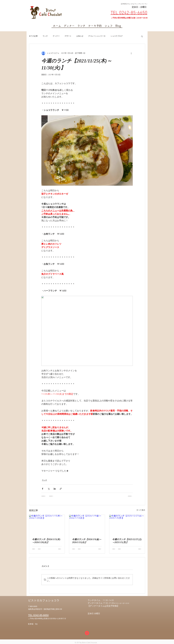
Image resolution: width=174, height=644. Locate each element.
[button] (142, 36)
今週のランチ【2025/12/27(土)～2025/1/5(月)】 (127, 541)
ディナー (56, 36)
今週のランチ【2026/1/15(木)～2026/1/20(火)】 (46, 541)
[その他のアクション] (131, 53)
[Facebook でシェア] (43, 489)
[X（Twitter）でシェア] (49, 489)
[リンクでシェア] (61, 489)
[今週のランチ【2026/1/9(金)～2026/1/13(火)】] (87, 525)
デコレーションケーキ (97, 36)
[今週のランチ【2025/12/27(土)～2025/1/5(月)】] (127, 525)
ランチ (45, 36)
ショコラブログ (117, 36)
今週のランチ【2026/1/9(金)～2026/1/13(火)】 (87, 541)
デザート (68, 36)
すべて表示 (141, 510)
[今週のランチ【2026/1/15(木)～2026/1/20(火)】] (47, 525)
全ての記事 (33, 36)
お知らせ (80, 36)
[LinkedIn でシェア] (55, 489)
